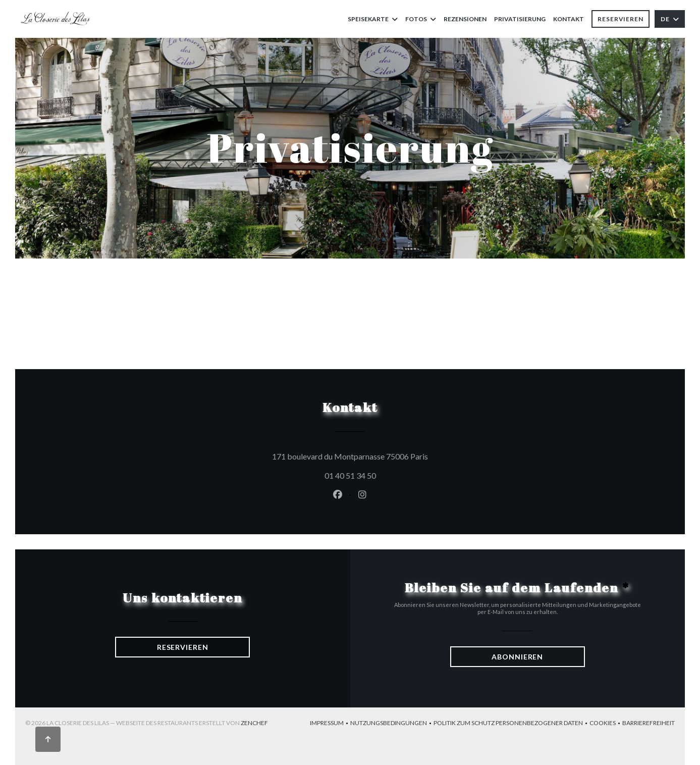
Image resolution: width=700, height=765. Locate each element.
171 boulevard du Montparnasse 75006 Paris (396, 455)
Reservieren (621, 19)
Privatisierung (520, 19)
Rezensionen (465, 19)
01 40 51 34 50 (350, 475)
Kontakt (569, 19)
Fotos (421, 19)
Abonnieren (517, 657)
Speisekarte (373, 19)
